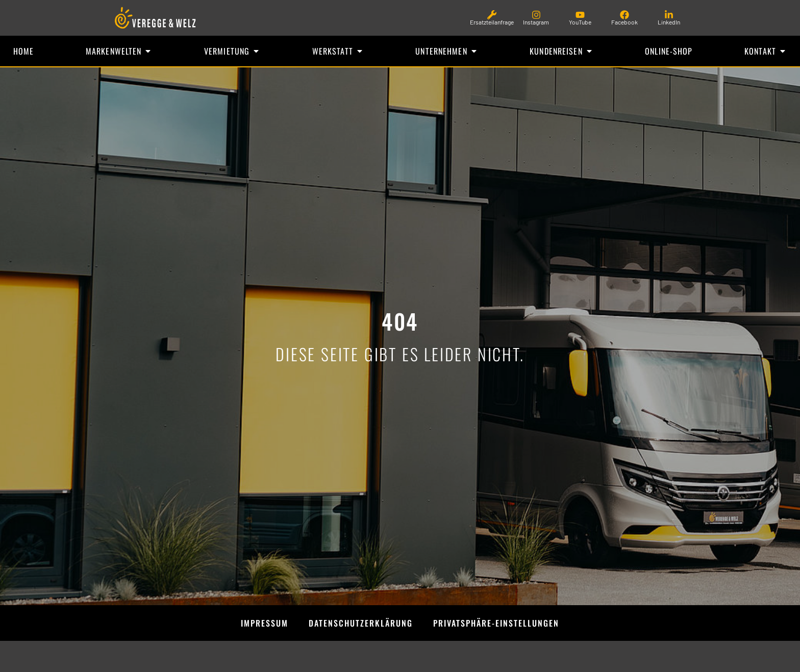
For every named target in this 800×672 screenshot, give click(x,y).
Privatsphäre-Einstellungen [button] (496, 623)
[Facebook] (624, 15)
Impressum (265, 623)
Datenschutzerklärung (361, 623)
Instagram (536, 22)
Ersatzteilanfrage (492, 22)
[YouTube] (580, 15)
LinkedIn (669, 22)
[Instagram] (536, 15)
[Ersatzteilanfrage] (492, 15)
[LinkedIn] (669, 15)
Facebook (624, 22)
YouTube (580, 22)
